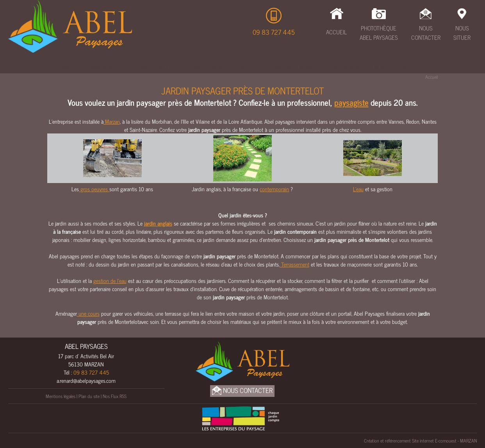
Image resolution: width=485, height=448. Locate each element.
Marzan (112, 121)
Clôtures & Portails (288, 67)
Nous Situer (462, 33)
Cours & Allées (157, 67)
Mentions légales (61, 396)
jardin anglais (158, 223)
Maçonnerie (208, 67)
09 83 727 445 (274, 32)
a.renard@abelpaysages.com (86, 380)
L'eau (358, 189)
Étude (62, 67)
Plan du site (89, 396)
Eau (242, 67)
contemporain (274, 189)
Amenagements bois (358, 67)
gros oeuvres (94, 189)
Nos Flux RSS (115, 396)
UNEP (405, 67)
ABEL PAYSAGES (86, 346)
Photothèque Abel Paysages (379, 33)
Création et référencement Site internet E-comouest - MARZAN (420, 441)
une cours (88, 313)
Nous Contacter (426, 33)
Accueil (336, 32)
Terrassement (102, 67)
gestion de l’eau (110, 280)
